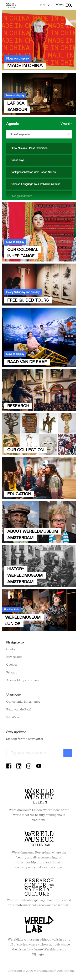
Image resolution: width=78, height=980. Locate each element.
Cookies (12, 665)
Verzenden (68, 753)
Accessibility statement (23, 680)
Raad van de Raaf (19, 710)
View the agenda (66, 124)
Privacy (12, 673)
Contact (12, 649)
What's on (13, 717)
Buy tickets (14, 657)
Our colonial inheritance (23, 702)
